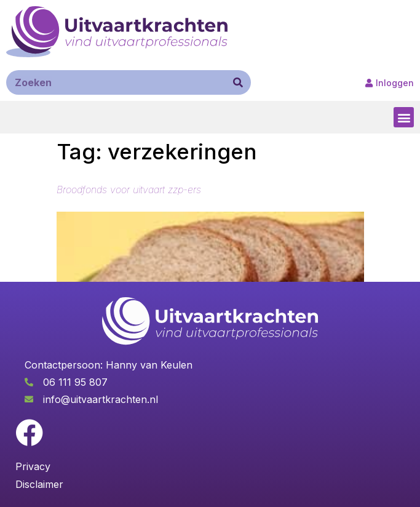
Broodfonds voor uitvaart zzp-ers (129, 190)
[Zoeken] (238, 82)
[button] (404, 117)
